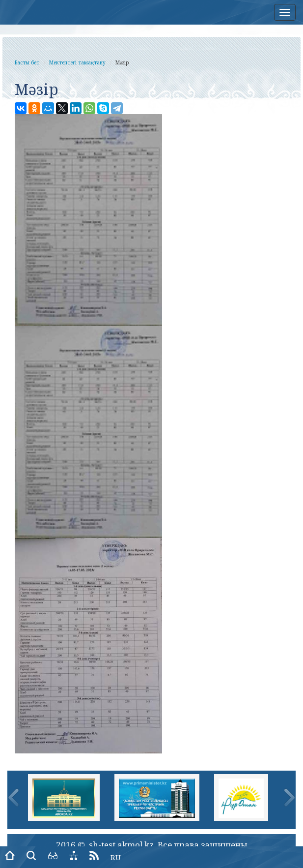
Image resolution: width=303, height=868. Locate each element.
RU (116, 857)
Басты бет (27, 62)
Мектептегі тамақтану (77, 62)
